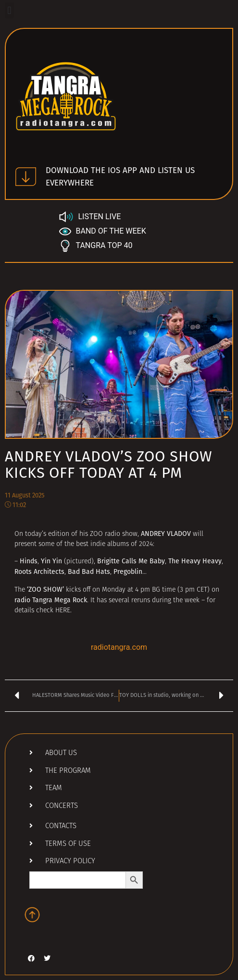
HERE (63, 611)
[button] (9, 10)
